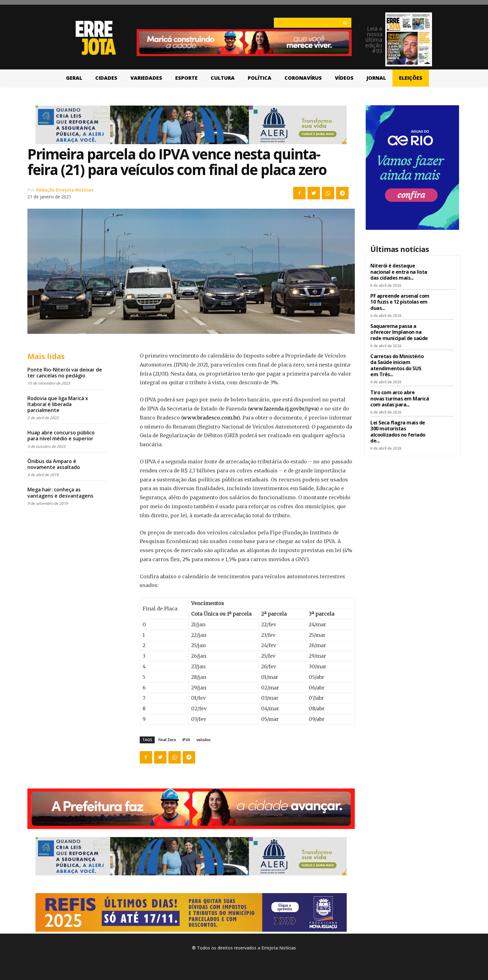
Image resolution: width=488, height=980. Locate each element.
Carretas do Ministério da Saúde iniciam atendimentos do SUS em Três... (397, 365)
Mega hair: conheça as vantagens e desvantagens (60, 492)
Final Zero (167, 740)
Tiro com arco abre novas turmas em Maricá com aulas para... (400, 398)
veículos (204, 740)
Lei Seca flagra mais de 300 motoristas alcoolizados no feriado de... (398, 432)
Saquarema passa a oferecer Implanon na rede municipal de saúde (399, 332)
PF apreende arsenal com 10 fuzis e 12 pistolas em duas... (400, 302)
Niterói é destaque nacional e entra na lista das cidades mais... (399, 272)
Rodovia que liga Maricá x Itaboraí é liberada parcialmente (58, 404)
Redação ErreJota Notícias (65, 190)
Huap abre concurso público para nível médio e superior (61, 436)
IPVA (186, 740)
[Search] (345, 23)
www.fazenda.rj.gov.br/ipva (283, 409)
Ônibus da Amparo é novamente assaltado (54, 464)
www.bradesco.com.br (210, 418)
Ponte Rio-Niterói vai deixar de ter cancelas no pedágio (65, 373)
